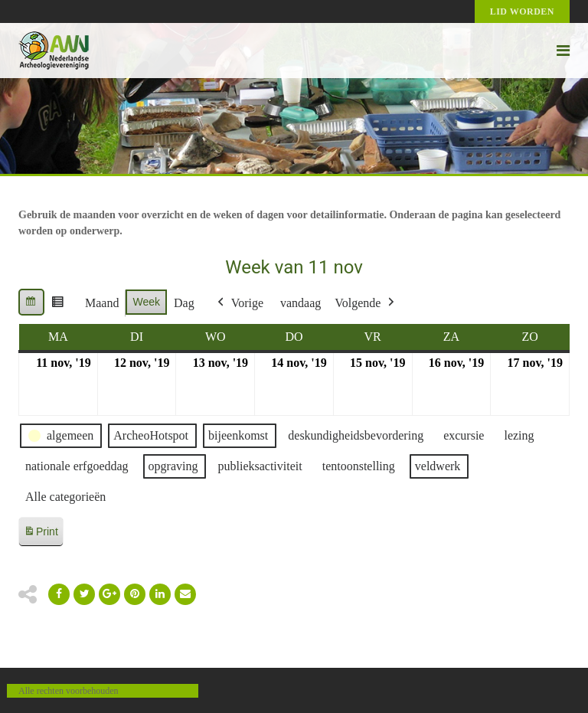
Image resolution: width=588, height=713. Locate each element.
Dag (184, 303)
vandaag (301, 303)
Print (41, 534)
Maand (102, 303)
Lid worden (522, 11)
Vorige (239, 303)
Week (146, 302)
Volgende (366, 303)
